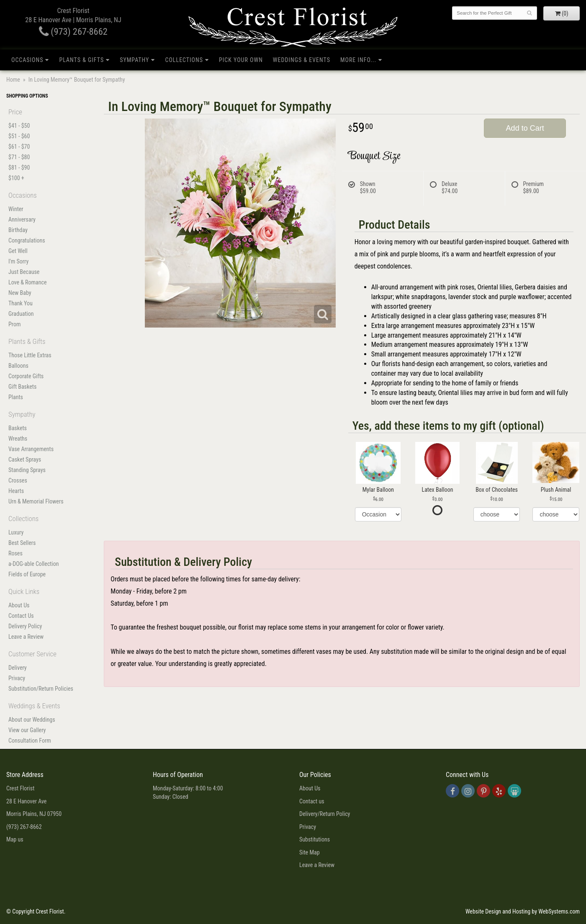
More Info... (358, 60)
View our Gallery (27, 730)
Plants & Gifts (81, 60)
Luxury (16, 532)
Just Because (24, 272)
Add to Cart (525, 128)
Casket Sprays (25, 459)
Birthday (18, 230)
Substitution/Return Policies (41, 689)
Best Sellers (22, 543)
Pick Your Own (241, 60)
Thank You (21, 303)
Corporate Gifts (26, 376)
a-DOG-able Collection (34, 564)
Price (15, 112)
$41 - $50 (19, 126)
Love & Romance (28, 282)
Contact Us (21, 616)
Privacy (17, 678)
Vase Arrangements (31, 449)
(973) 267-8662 (73, 31)
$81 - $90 (19, 168)
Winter (16, 209)
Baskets (18, 428)
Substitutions (315, 839)
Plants (16, 397)
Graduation (21, 314)
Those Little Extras (30, 355)
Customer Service (32, 654)
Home (13, 80)
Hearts (16, 491)
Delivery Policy (25, 626)
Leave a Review (26, 637)
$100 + (16, 178)
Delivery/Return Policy (325, 814)
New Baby (20, 293)
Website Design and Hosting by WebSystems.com (523, 911)
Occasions (27, 60)
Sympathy (134, 60)
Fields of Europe (27, 574)
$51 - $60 (19, 136)
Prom (14, 324)
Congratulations (27, 240)
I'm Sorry (18, 261)
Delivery (18, 668)
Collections (184, 60)
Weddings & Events (302, 60)
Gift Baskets (22, 387)
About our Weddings (32, 720)
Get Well (18, 251)
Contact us (312, 801)
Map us (15, 839)
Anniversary (22, 219)
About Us (19, 605)
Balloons (18, 366)
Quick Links (24, 591)
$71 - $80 (19, 157)
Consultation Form (30, 741)
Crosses (18, 480)
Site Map (310, 852)
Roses (15, 553)
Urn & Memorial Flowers (36, 501)
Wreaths (18, 439)
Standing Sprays (27, 470)
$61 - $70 (19, 147)
